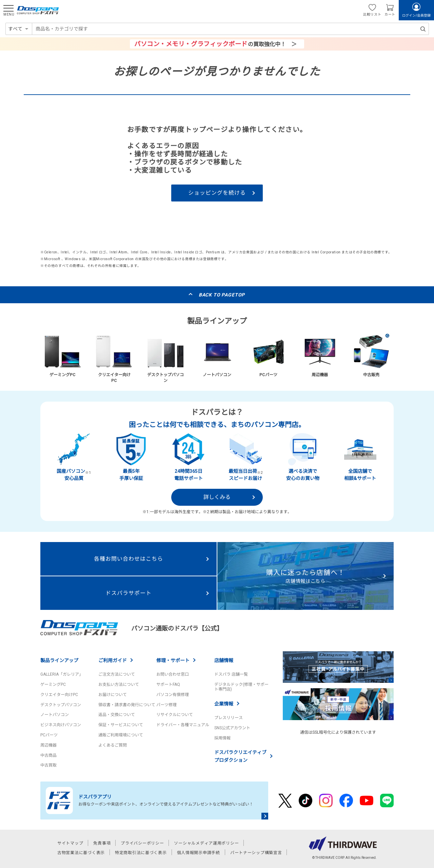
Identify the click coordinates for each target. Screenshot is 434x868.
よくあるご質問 (113, 745)
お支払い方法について (119, 684)
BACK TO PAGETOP (222, 295)
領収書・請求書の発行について (127, 705)
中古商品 (48, 755)
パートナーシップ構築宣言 (256, 853)
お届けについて (113, 695)
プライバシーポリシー (142, 843)
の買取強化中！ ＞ (215, 44)
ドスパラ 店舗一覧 (231, 674)
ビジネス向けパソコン (61, 725)
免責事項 (102, 843)
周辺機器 (48, 745)
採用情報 (222, 738)
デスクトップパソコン (61, 705)
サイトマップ (70, 843)
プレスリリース (229, 718)
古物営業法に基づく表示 (81, 853)
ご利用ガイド (113, 660)
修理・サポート (173, 660)
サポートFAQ (168, 684)
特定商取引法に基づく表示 (141, 853)
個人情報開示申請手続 (199, 853)
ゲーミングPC (53, 684)
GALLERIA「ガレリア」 (62, 674)
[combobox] (230, 29)
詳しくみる (217, 497)
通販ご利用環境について (121, 735)
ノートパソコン (55, 715)
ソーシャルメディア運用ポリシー (206, 843)
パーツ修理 (166, 705)
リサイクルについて (175, 715)
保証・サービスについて (121, 725)
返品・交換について (117, 715)
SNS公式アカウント (232, 728)
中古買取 (48, 765)
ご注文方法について (117, 674)
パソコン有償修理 (173, 695)
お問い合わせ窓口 (173, 674)
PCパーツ (49, 735)
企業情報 (224, 704)
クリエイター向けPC (59, 695)
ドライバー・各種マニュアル (183, 725)
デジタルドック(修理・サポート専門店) (241, 687)
